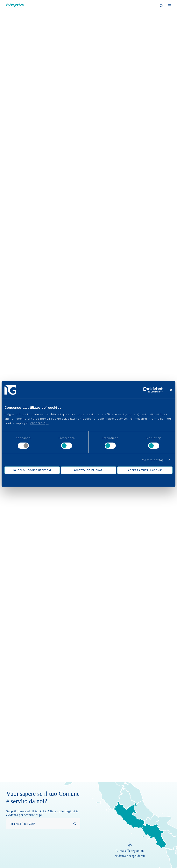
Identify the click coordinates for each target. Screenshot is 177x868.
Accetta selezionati (88, 470)
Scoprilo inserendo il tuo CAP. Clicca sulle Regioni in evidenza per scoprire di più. (42, 813)
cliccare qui (39, 423)
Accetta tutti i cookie (145, 470)
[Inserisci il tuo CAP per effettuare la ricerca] (43, 824)
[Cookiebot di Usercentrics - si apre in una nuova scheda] (146, 390)
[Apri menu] (169, 6)
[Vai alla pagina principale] (15, 6)
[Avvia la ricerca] (75, 824)
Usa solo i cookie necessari (32, 470)
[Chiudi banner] (171, 390)
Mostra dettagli (154, 460)
